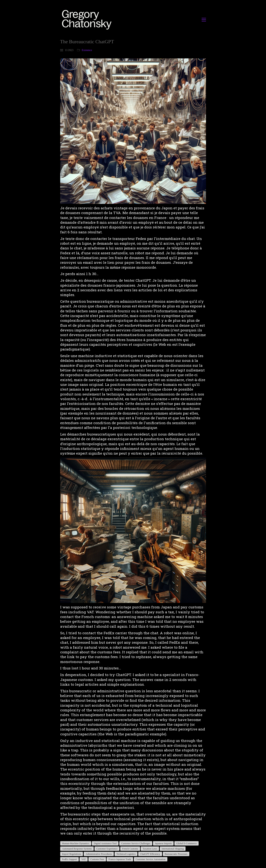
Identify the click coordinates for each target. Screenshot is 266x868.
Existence (87, 50)
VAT (84, 859)
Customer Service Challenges (136, 843)
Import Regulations (72, 854)
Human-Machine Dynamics (76, 843)
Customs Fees (97, 859)
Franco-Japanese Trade (120, 859)
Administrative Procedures (99, 854)
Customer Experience (107, 849)
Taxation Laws (150, 849)
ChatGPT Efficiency (150, 854)
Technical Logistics (126, 854)
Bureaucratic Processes (176, 854)
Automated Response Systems (77, 849)
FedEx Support (69, 859)
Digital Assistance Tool (105, 843)
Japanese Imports (163, 843)
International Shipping (173, 849)
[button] (204, 20)
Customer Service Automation (151, 859)
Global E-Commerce (186, 843)
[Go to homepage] (88, 20)
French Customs (130, 849)
